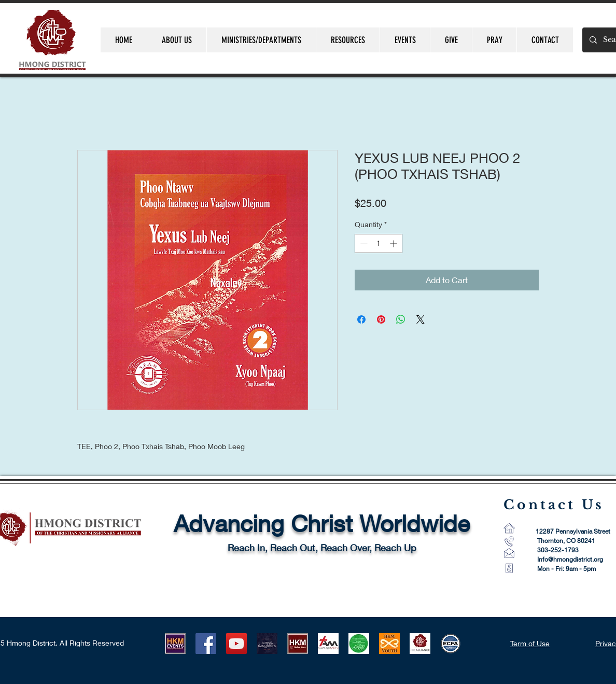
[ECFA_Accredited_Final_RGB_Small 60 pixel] (451, 644)
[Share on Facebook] (361, 319)
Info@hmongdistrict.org (570, 559)
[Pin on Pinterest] (381, 319)
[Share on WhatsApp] (401, 319)
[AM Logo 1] (328, 644)
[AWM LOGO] (359, 644)
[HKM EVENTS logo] (175, 644)
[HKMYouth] (389, 644)
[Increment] (394, 243)
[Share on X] (421, 319)
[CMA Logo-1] (420, 644)
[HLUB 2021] (267, 644)
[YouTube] (236, 644)
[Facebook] (206, 644)
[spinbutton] (379, 243)
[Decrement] (363, 243)
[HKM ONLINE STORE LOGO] (298, 644)
